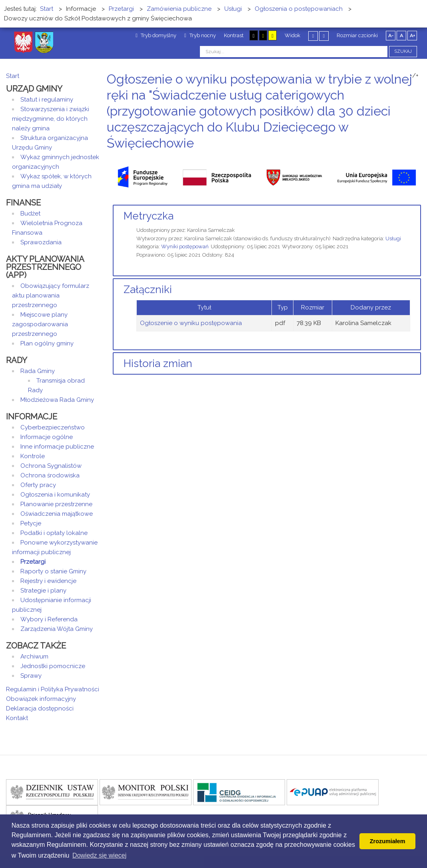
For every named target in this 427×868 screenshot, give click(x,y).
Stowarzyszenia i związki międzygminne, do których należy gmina (51, 119)
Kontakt (17, 718)
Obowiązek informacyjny (41, 699)
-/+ (414, 76)
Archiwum (34, 656)
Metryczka (149, 216)
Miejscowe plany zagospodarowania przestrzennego (40, 324)
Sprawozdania (41, 242)
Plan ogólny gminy (47, 343)
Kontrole (33, 456)
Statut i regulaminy (47, 100)
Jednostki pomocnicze (53, 666)
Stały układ (313, 36)
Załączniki (148, 289)
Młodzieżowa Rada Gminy (57, 400)
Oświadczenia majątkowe (57, 514)
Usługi (393, 238)
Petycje (31, 523)
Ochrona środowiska (50, 475)
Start (13, 76)
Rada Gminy (38, 371)
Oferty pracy (38, 485)
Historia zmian (158, 363)
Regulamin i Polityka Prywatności (53, 689)
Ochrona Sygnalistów (51, 466)
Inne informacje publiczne (57, 447)
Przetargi (33, 562)
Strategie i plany (43, 591)
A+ (412, 36)
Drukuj (409, 158)
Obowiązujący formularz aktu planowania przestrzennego (51, 295)
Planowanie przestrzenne (56, 504)
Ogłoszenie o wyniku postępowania (191, 323)
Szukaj (403, 51)
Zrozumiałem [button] (388, 841)
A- (391, 36)
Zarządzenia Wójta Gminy (57, 629)
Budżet (30, 214)
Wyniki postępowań (185, 246)
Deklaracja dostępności (40, 708)
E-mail (419, 158)
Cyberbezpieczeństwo (53, 427)
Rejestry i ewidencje (48, 581)
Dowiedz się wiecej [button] (99, 855)
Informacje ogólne (47, 437)
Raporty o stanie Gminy (53, 571)
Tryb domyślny (156, 35)
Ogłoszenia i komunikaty (55, 495)
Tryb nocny (200, 35)
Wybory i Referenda (49, 619)
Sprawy (31, 676)
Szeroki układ (324, 36)
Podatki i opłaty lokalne (54, 533)
